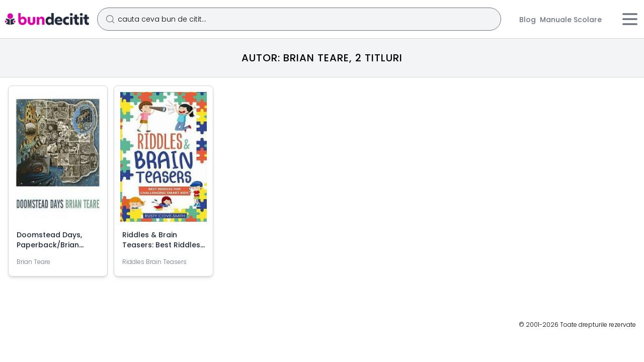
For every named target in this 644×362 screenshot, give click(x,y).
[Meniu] (630, 19)
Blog (528, 20)
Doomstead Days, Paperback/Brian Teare (49, 245)
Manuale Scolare (571, 20)
